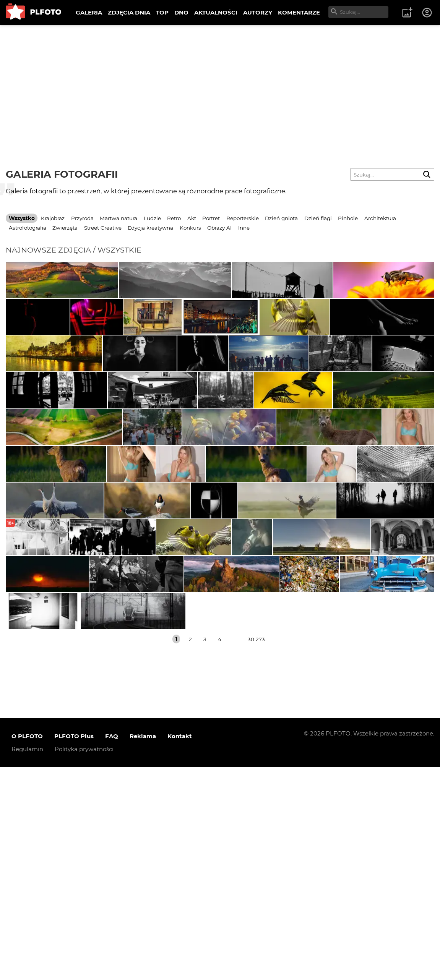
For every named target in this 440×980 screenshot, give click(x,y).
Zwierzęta (65, 228)
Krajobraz (53, 218)
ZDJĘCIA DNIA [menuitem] (129, 12)
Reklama (143, 949)
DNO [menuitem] (181, 12)
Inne (244, 228)
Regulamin (27, 962)
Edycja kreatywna (150, 228)
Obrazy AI (219, 228)
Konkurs (190, 228)
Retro (174, 218)
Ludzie (152, 218)
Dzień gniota (281, 218)
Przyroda (82, 218)
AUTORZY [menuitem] (258, 12)
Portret (211, 218)
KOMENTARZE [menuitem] (299, 12)
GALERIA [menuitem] (89, 12)
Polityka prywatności (84, 962)
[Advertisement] (220, 82)
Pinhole (348, 218)
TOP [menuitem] (162, 12)
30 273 (256, 852)
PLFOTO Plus (74, 949)
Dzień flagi (318, 218)
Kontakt (180, 949)
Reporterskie (243, 218)
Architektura (380, 218)
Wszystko (22, 218)
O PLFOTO (27, 949)
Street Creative (103, 228)
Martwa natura (119, 218)
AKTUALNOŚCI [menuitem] (216, 12)
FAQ (112, 949)
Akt (192, 218)
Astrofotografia (28, 228)
